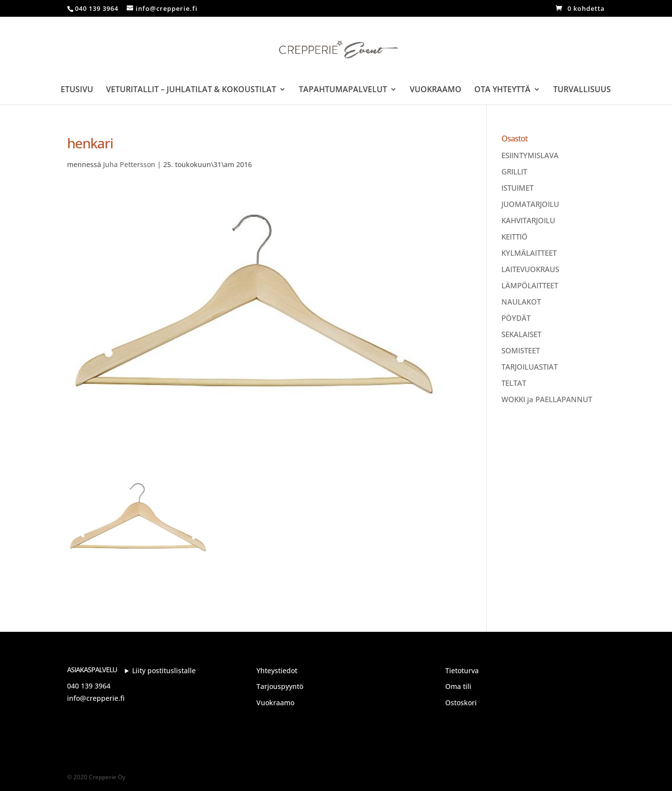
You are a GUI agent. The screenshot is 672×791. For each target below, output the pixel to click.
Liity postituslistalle (164, 671)
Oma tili (458, 686)
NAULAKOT (521, 302)
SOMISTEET (521, 350)
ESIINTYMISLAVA (530, 155)
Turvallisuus (582, 90)
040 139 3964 (89, 686)
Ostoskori (461, 703)
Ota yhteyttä (502, 90)
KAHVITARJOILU (528, 220)
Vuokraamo (436, 90)
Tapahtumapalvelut (343, 90)
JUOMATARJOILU (530, 204)
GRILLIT (514, 172)
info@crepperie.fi (96, 698)
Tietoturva (462, 671)
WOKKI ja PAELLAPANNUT (547, 399)
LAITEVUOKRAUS (530, 269)
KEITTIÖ (514, 237)
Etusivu (77, 90)
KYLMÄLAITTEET (529, 253)
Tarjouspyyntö (280, 686)
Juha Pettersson (129, 164)
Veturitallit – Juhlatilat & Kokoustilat (191, 90)
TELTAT (514, 383)
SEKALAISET (521, 334)
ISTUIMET (517, 188)
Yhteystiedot (277, 671)
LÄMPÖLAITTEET (530, 285)
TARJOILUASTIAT (530, 367)
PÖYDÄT (516, 318)
